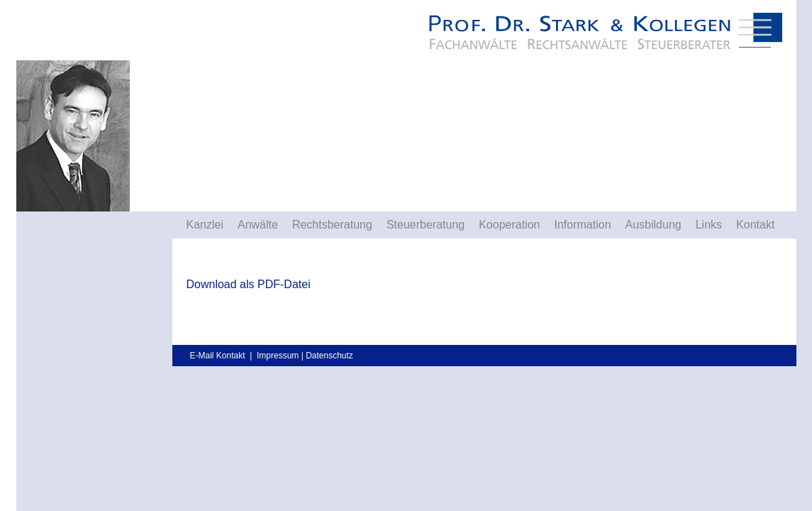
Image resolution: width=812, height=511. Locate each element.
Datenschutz (329, 356)
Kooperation (509, 225)
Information (582, 225)
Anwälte (258, 225)
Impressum (278, 356)
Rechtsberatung (332, 225)
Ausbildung (654, 225)
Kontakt (755, 225)
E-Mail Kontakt (218, 356)
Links (709, 225)
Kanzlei (205, 225)
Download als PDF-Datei (249, 284)
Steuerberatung (426, 225)
